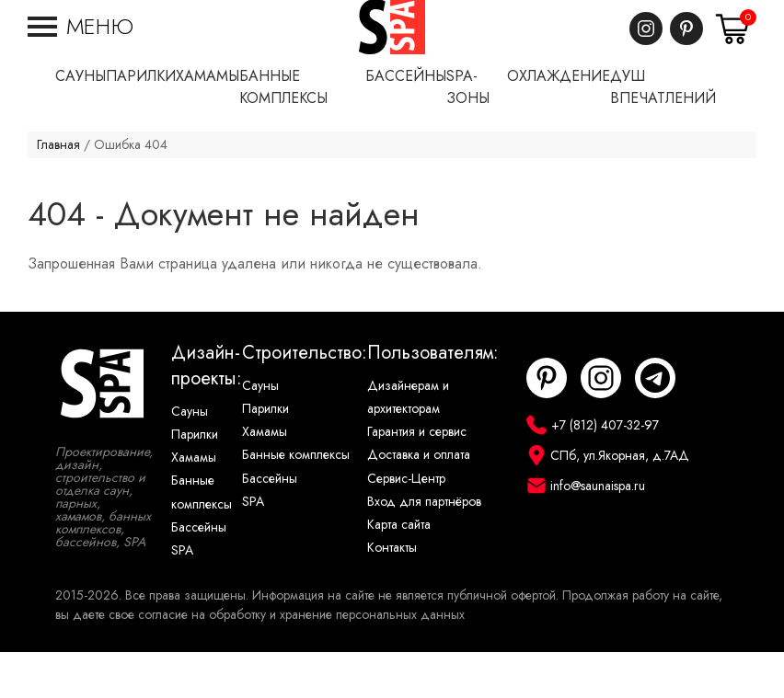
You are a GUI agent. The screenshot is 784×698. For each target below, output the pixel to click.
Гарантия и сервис (417, 478)
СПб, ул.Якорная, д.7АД (620, 502)
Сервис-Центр (406, 525)
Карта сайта (399, 571)
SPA (182, 596)
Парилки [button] (141, 122)
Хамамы (194, 503)
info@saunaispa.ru (598, 532)
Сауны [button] (81, 122)
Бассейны (199, 573)
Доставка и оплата (419, 501)
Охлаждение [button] (559, 122)
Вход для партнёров (424, 548)
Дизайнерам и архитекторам (408, 443)
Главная (58, 191)
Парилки (195, 481)
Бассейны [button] (406, 122)
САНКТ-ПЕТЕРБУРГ (703, 10)
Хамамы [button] (208, 122)
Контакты (392, 594)
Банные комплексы (202, 538)
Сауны (190, 458)
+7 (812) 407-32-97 (704, 28)
